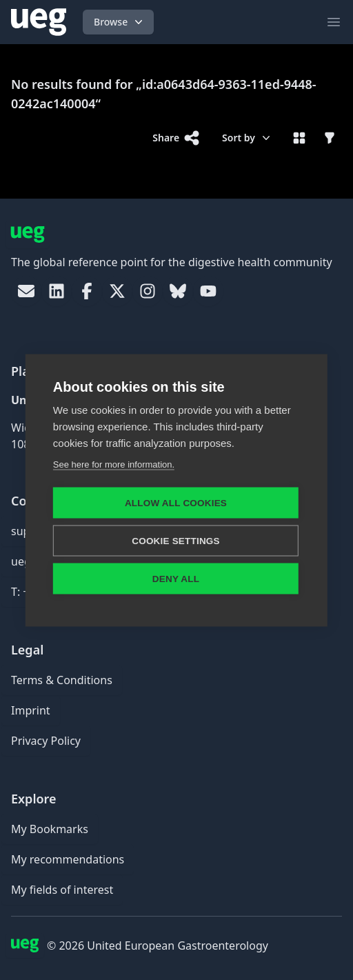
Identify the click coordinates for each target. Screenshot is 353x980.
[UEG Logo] (39, 22)
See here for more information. (114, 464)
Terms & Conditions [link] (62, 680)
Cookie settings (176, 540)
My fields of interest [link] (62, 890)
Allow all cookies (176, 502)
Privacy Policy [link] (46, 741)
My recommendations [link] (68, 859)
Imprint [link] (31, 710)
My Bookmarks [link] (50, 829)
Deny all (176, 578)
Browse (120, 22)
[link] (26, 291)
